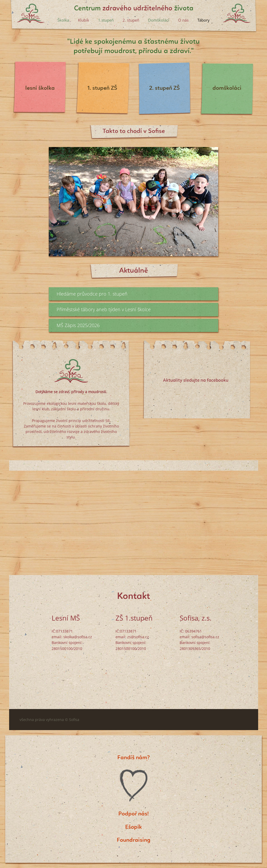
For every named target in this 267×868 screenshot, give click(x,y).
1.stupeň (106, 20)
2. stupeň (131, 20)
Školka (63, 20)
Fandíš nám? (134, 758)
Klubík (84, 20)
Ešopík (133, 827)
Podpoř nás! (133, 814)
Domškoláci (159, 20)
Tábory (204, 20)
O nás (183, 20)
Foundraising (134, 840)
